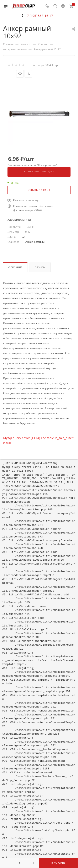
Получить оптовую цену (39, 172)
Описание (15, 267)
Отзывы (40, 267)
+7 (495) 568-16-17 (39, 16)
